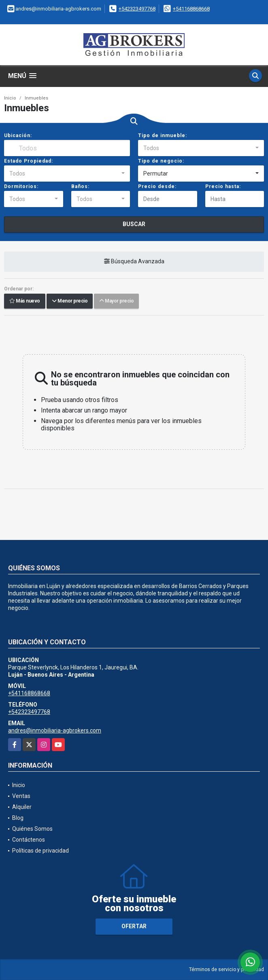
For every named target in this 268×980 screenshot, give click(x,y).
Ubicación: (18, 135)
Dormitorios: (21, 186)
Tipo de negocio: (161, 161)
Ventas (21, 796)
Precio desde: (157, 186)
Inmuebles (36, 98)
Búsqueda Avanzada (134, 261)
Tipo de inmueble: (163, 135)
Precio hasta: (223, 186)
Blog (18, 818)
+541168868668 (191, 9)
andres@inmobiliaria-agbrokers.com (55, 730)
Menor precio (70, 301)
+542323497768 (137, 9)
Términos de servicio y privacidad (227, 969)
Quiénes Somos (32, 829)
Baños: (80, 186)
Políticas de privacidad (40, 851)
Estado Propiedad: (29, 161)
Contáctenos (29, 840)
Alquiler (22, 807)
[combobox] (201, 148)
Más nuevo (25, 301)
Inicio (10, 98)
